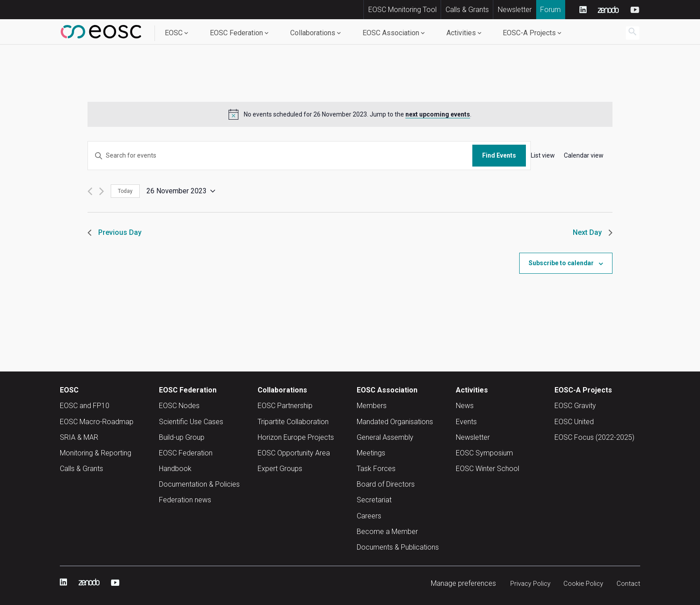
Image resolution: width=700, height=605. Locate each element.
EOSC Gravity (575, 406)
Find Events (499, 155)
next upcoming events (438, 114)
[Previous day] (90, 191)
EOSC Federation (236, 33)
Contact (628, 583)
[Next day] (102, 191)
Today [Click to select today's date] (125, 191)
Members (372, 406)
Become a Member (387, 532)
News (465, 406)
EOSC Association (391, 33)
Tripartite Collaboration (293, 422)
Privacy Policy (523, 583)
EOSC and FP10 (85, 406)
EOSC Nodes (179, 406)
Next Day (593, 232)
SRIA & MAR (79, 437)
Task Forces (376, 469)
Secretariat (374, 500)
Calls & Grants (467, 10)
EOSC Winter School (487, 469)
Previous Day (115, 232)
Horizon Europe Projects (296, 437)
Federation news (185, 500)
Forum (550, 10)
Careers (369, 516)
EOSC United (574, 422)
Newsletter (515, 10)
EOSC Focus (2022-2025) (594, 437)
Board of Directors (386, 484)
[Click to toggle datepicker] (181, 191)
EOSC (174, 33)
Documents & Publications (398, 547)
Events (466, 422)
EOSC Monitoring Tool (402, 10)
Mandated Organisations (395, 422)
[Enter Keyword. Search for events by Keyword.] (280, 156)
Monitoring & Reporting (96, 453)
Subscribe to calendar (561, 263)
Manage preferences (454, 583)
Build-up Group (182, 437)
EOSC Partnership (285, 406)
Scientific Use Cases (191, 422)
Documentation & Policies (199, 484)
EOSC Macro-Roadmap (97, 422)
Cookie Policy (580, 583)
